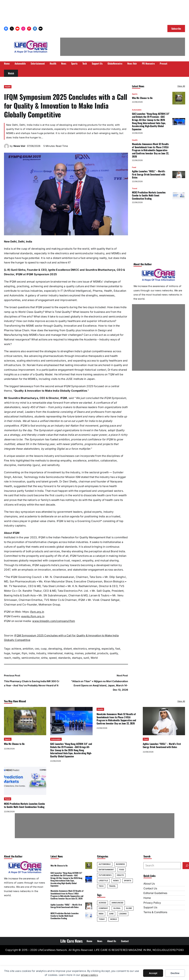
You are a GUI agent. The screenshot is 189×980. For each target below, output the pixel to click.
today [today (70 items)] (102, 919)
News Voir (19, 146)
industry (41, 653)
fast (118, 649)
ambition (28, 649)
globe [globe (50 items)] (129, 908)
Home (147, 898)
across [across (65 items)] (103, 903)
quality (114, 653)
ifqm (24, 653)
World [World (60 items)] (114, 919)
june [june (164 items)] (111, 914)
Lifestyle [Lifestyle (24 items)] (103, 881)
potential (90, 653)
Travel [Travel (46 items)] (112, 886)
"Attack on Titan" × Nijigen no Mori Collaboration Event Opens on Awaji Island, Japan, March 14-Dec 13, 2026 (100, 686)
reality (16, 658)
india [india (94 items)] (101, 914)
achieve (16, 649)
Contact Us (150, 888)
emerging (94, 649)
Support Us (150, 907)
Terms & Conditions (155, 912)
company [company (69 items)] (103, 908)
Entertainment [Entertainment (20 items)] (106, 870)
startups (77, 658)
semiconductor (31, 658)
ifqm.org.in (37, 612)
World (94, 658)
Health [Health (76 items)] (120, 875)
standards (64, 658)
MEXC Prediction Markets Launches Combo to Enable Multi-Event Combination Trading (149, 195)
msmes (79, 653)
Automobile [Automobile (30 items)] (105, 864)
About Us (149, 884)
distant (68, 649)
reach (7, 658)
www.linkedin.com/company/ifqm (54, 621)
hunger (16, 653)
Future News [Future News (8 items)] (105, 875)
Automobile (137, 110)
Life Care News (71, 941)
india (32, 653)
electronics (80, 649)
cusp (44, 649)
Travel (135, 188)
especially (108, 649)
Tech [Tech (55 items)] (101, 886)
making (69, 653)
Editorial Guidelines (155, 893)
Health (8, 87)
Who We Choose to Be (142, 98)
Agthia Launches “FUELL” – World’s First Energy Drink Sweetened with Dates (149, 174)
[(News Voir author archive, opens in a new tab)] (6, 148)
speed (53, 658)
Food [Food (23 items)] (122, 870)
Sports (135, 94)
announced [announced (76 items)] (117, 903)
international (55, 653)
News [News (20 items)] (116, 881)
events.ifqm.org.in (33, 616)
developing (55, 649)
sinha (44, 658)
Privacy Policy (152, 903)
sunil (86, 658)
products (103, 653)
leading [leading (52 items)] (123, 914)
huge (7, 653)
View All (181, 86)
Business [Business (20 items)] (121, 864)
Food (134, 167)
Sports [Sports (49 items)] (128, 881)
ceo (37, 649)
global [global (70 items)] (117, 908)
